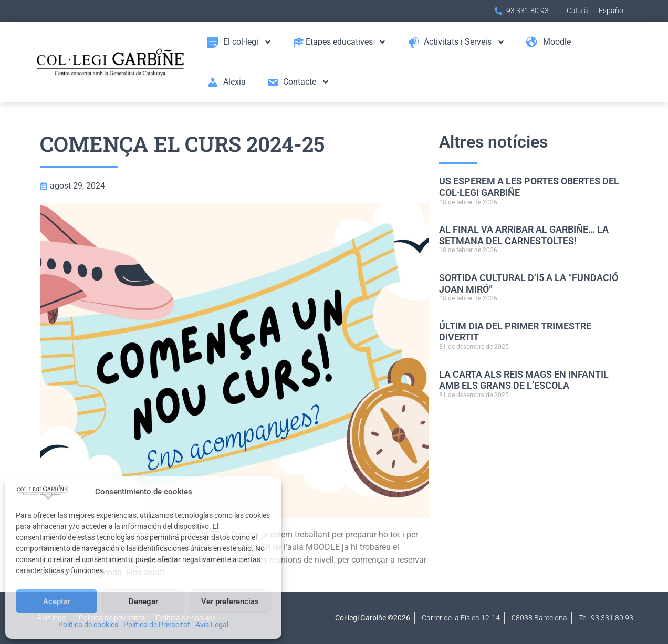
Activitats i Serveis (456, 42)
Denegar (143, 601)
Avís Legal (212, 625)
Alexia (226, 82)
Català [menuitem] (577, 11)
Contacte (298, 82)
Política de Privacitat (157, 625)
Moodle (548, 42)
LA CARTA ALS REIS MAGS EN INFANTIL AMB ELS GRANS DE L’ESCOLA (524, 380)
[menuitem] (577, 11)
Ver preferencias (230, 601)
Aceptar (57, 601)
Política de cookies (88, 625)
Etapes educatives (340, 42)
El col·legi (239, 42)
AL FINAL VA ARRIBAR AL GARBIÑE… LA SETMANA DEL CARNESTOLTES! (524, 235)
